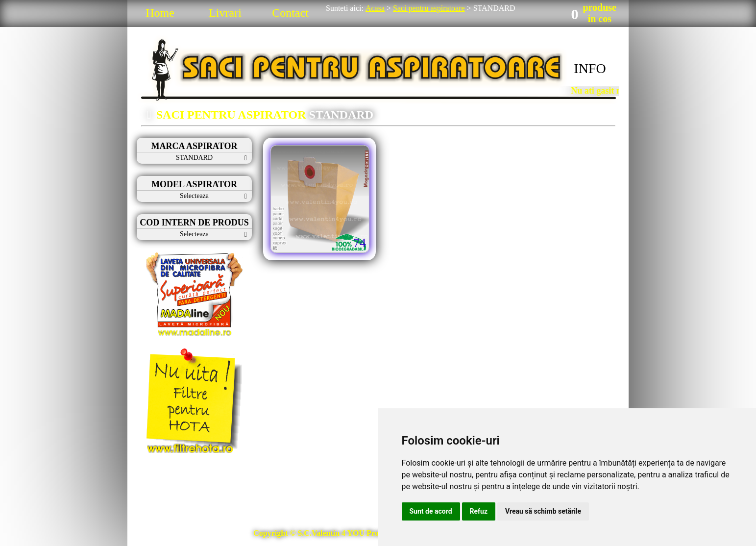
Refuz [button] (479, 511)
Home (160, 13)
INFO (590, 68)
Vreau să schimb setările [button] (543, 511)
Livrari (225, 13)
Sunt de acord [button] (431, 511)
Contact (290, 13)
